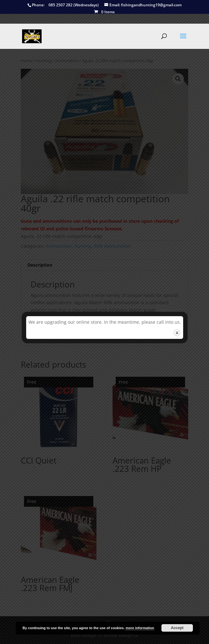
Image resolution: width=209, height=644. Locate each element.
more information (140, 628)
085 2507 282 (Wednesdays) (63, 5)
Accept (177, 628)
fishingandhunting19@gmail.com (143, 5)
